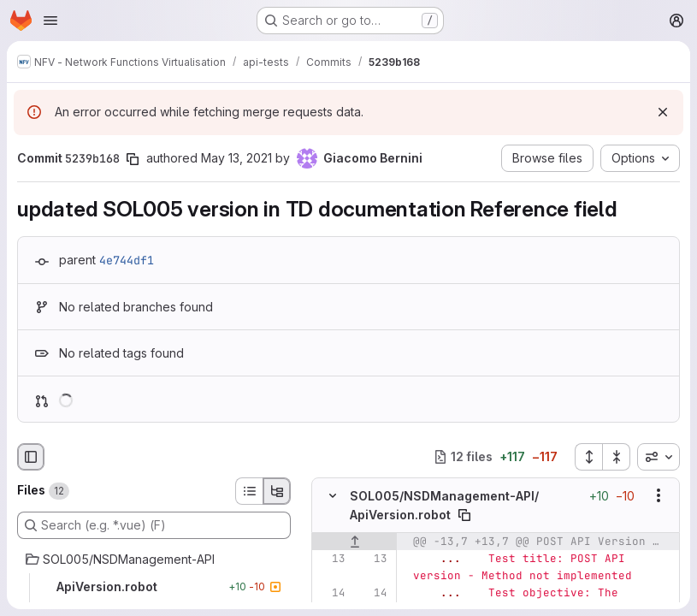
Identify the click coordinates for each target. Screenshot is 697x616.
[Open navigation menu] (50, 21)
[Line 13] (331, 559)
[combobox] (659, 457)
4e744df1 (127, 260)
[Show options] (659, 495)
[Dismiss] (663, 112)
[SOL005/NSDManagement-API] (154, 560)
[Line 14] (331, 593)
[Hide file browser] (31, 457)
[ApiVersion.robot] (154, 587)
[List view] (249, 491)
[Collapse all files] (617, 457)
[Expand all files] (588, 457)
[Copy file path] (464, 515)
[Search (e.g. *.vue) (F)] (154, 525)
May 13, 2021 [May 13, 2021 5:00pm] (236, 158)
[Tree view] (277, 491)
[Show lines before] (354, 542)
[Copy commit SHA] (133, 159)
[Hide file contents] (333, 495)
